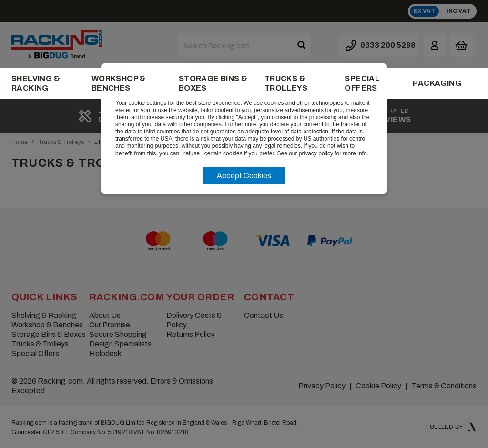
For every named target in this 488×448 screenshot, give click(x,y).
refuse (192, 153)
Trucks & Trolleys (286, 83)
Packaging (437, 83)
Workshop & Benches (119, 83)
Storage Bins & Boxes (213, 83)
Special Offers (362, 83)
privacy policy (317, 153)
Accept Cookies (244, 176)
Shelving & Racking (36, 83)
